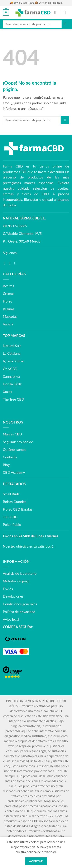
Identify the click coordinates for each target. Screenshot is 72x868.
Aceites (8, 286)
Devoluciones (13, 596)
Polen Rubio (12, 524)
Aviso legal (11, 619)
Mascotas (10, 316)
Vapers (8, 324)
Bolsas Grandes (14, 502)
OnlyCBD (10, 369)
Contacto (10, 457)
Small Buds (11, 494)
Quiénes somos (14, 449)
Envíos (8, 589)
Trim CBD (10, 517)
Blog (6, 465)
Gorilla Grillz (12, 384)
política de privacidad (41, 852)
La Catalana (12, 353)
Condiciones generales (20, 604)
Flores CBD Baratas (18, 509)
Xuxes (7, 392)
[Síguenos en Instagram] (11, 263)
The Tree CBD (13, 399)
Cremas (9, 294)
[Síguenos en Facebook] (6, 263)
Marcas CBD (12, 434)
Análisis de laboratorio (20, 573)
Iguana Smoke (13, 361)
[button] (6, 13)
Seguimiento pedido (18, 442)
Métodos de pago (16, 581)
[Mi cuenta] (56, 13)
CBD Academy (14, 472)
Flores (7, 301)
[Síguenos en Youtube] (16, 263)
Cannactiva (11, 376)
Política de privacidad (19, 612)
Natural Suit (12, 346)
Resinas (9, 309)
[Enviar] (65, 24)
